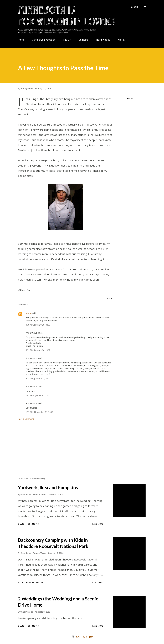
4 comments (32, 524)
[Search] (133, 7)
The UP (67, 40)
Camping (83, 40)
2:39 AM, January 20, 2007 (38, 325)
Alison (29, 313)
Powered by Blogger (82, 637)
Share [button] (130, 98)
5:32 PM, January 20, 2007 (38, 350)
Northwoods (103, 40)
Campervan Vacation (44, 40)
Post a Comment (26, 419)
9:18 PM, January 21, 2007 (38, 379)
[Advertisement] (61, 445)
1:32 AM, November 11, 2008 (39, 412)
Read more (98, 524)
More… (122, 40)
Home (21, 40)
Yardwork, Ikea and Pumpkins (48, 487)
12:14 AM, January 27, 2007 (38, 395)
